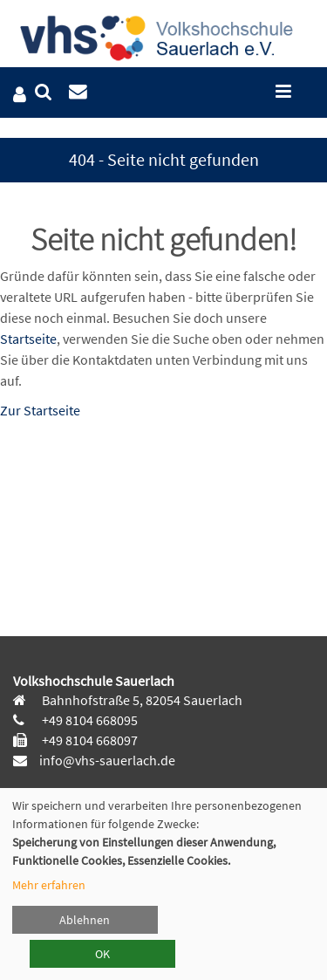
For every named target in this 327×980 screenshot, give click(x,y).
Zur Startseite (40, 410)
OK (102, 954)
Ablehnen (85, 920)
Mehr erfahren (49, 885)
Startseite (28, 339)
